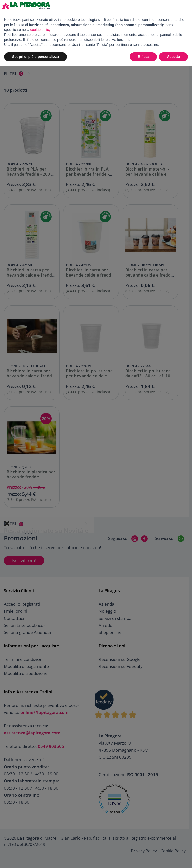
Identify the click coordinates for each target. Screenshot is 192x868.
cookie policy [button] (40, 30)
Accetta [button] (173, 57)
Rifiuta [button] (143, 57)
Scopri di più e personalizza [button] (35, 57)
